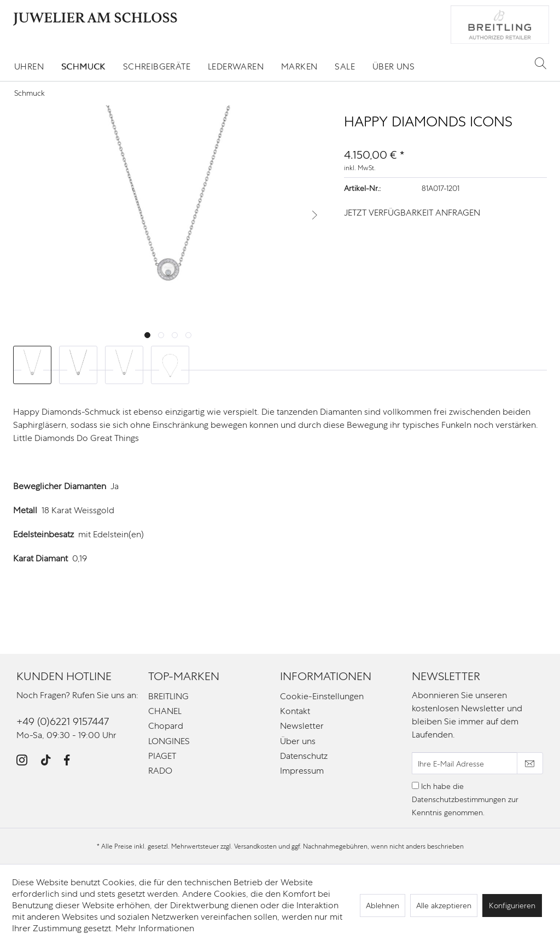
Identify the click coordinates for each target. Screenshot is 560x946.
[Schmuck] (83, 66)
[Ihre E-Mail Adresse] (465, 763)
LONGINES (169, 741)
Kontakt (295, 711)
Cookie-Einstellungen (322, 696)
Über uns (298, 741)
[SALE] (345, 66)
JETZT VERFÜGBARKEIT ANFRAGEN (412, 213)
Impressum (302, 771)
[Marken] (299, 66)
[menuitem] (29, 66)
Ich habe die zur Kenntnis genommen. (465, 799)
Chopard (166, 726)
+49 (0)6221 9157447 (63, 721)
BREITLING (168, 696)
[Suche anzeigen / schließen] (541, 63)
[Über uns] (393, 66)
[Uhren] (29, 66)
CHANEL (165, 711)
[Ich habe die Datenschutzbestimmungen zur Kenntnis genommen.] (415, 785)
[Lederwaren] (236, 66)
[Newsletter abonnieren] (530, 763)
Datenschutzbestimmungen (459, 799)
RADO (160, 771)
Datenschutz (304, 756)
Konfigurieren (512, 906)
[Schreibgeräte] (157, 66)
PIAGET (162, 756)
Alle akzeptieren (444, 906)
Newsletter (302, 726)
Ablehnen (383, 906)
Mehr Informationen (155, 928)
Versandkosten (255, 846)
